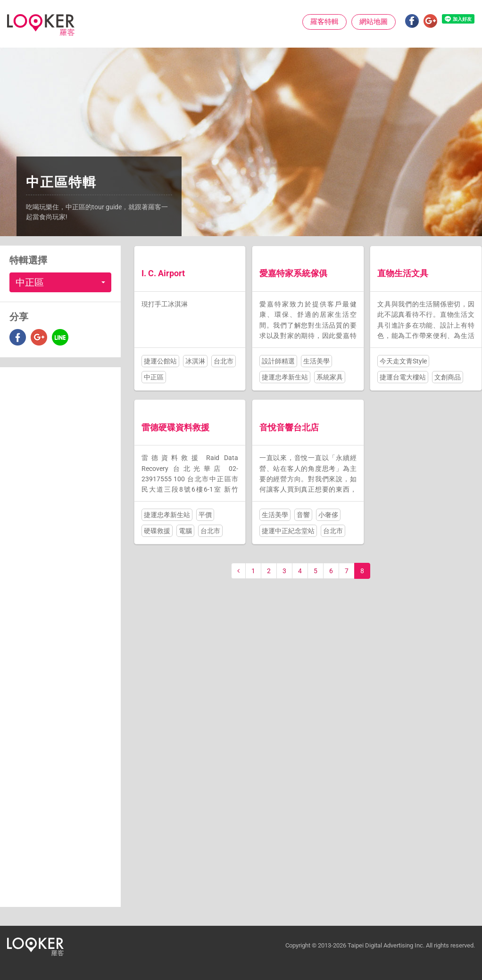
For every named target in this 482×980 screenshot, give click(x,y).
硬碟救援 (157, 531)
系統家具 (330, 377)
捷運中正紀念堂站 (288, 531)
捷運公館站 (160, 361)
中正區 (154, 377)
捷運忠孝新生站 (285, 377)
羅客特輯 (324, 22)
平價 (205, 515)
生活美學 (316, 361)
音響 (303, 515)
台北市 (224, 361)
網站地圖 (374, 22)
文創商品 (448, 377)
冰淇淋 (195, 361)
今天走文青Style (403, 361)
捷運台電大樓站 (403, 377)
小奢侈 (328, 515)
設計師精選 (278, 361)
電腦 (185, 531)
